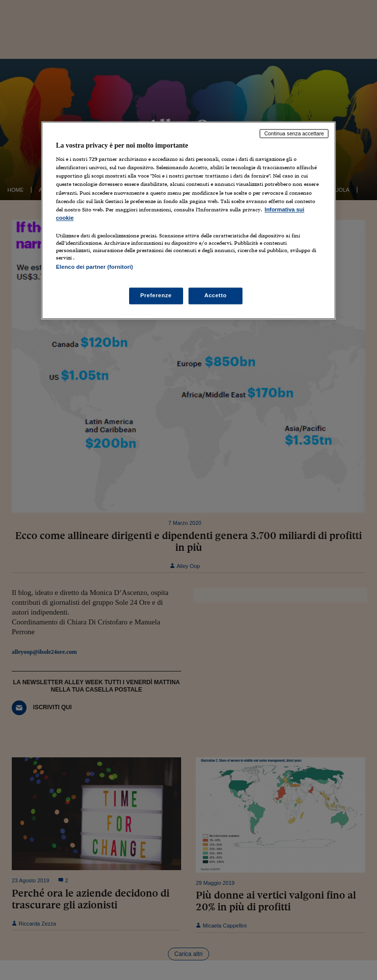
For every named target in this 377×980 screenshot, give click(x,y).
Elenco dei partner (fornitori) (94, 267)
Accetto (215, 296)
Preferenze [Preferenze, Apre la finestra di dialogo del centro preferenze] (156, 296)
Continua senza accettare (294, 133)
